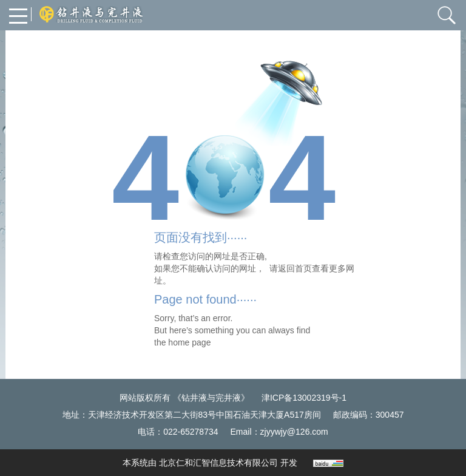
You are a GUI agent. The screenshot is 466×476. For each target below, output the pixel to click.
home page (189, 342)
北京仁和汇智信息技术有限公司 (218, 463)
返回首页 (295, 268)
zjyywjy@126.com (294, 432)
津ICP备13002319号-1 (304, 398)
